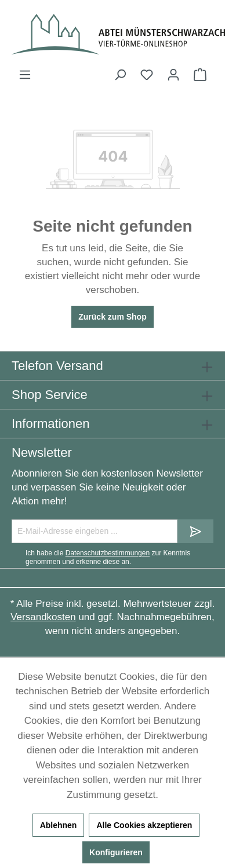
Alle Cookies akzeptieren (144, 825)
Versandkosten (43, 617)
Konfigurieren (116, 852)
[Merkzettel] (147, 75)
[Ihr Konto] (173, 75)
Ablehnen (59, 825)
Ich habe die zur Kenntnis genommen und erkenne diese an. (108, 557)
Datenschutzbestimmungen (108, 553)
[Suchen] (120, 75)
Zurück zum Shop (112, 317)
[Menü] (25, 75)
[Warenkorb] (200, 75)
